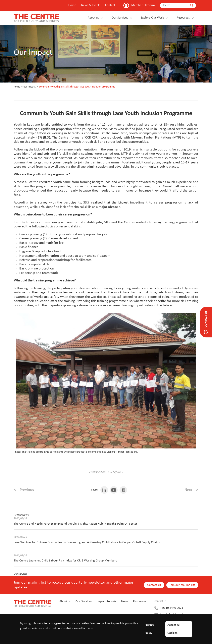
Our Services (120, 18)
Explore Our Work (152, 18)
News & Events (91, 5)
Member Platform (143, 5)
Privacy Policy (149, 629)
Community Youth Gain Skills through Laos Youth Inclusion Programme (77, 87)
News (125, 602)
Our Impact (30, 87)
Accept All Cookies (174, 629)
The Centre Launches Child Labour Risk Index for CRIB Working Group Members (65, 561)
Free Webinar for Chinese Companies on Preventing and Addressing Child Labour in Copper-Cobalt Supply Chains (87, 542)
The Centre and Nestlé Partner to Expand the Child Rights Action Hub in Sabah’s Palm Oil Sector (76, 524)
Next (191, 490)
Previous (24, 490)
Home (72, 5)
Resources (183, 18)
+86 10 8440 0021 (172, 608)
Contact (110, 5)
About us (93, 18)
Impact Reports (106, 602)
